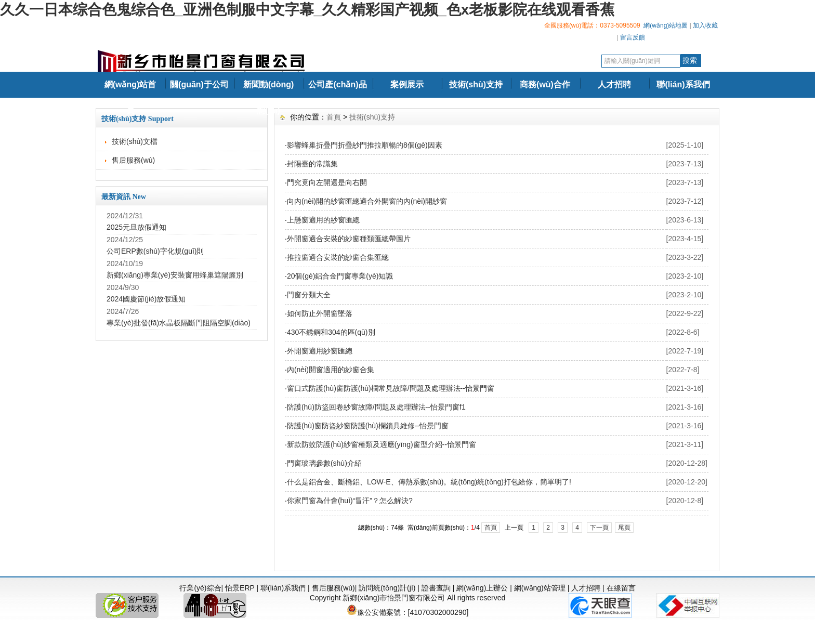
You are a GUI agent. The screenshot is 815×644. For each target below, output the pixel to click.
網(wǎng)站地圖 (666, 25)
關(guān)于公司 (199, 84)
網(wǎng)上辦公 (482, 588)
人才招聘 (614, 84)
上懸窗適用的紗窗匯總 (323, 220)
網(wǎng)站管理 (540, 588)
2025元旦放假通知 (136, 227)
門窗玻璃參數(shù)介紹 (324, 463)
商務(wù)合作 (545, 84)
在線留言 (621, 588)
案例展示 (407, 84)
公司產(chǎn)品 (337, 84)
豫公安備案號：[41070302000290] (408, 612)
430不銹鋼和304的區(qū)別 (331, 332)
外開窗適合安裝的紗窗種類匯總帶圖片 (349, 239)
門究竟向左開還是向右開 (327, 182)
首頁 (334, 117)
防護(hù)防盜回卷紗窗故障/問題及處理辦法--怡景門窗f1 (376, 407)
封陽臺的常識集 (312, 164)
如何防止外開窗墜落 (320, 313)
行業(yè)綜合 (200, 588)
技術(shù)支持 (476, 84)
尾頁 (624, 528)
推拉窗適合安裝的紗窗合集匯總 (338, 257)
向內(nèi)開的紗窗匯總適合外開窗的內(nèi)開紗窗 (367, 201)
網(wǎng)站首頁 (130, 97)
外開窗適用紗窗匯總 (320, 351)
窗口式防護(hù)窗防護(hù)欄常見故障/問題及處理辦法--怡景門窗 (391, 388)
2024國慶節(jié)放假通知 (146, 299)
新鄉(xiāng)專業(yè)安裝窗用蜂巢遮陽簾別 (175, 275)
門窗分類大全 (309, 295)
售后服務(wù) (133, 160)
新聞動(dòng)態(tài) (269, 97)
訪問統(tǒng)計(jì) (387, 588)
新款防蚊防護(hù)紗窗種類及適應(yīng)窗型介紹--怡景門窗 (382, 444)
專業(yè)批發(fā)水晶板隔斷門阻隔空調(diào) (179, 323)
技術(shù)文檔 (135, 141)
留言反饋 (633, 37)
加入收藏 (705, 25)
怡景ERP (240, 588)
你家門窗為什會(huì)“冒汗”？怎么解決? (350, 501)
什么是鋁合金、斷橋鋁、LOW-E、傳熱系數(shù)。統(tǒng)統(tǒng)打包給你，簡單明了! (429, 482)
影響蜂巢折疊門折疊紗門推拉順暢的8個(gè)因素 (365, 145)
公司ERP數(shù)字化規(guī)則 (155, 251)
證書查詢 (436, 588)
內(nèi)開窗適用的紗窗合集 (331, 370)
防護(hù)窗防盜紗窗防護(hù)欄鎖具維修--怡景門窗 (368, 426)
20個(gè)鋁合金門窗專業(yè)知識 (340, 276)
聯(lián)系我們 (683, 84)
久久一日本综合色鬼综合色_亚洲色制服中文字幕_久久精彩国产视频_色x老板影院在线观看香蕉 (307, 10)
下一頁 (599, 528)
